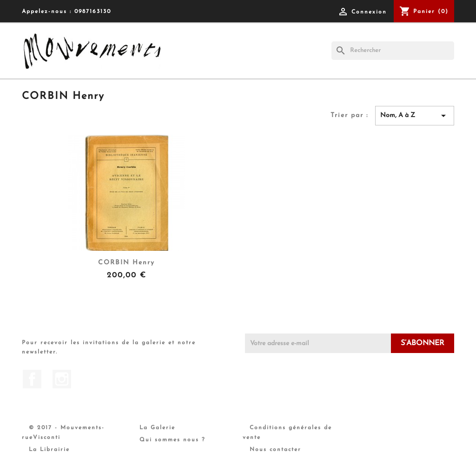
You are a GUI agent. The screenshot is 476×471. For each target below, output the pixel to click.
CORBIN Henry (126, 263)
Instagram (62, 379)
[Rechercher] (393, 51)
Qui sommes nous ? (172, 440)
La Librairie (49, 450)
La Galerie (157, 428)
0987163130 (93, 12)
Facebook (32, 379)
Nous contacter (275, 450)
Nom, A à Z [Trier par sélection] (415, 116)
